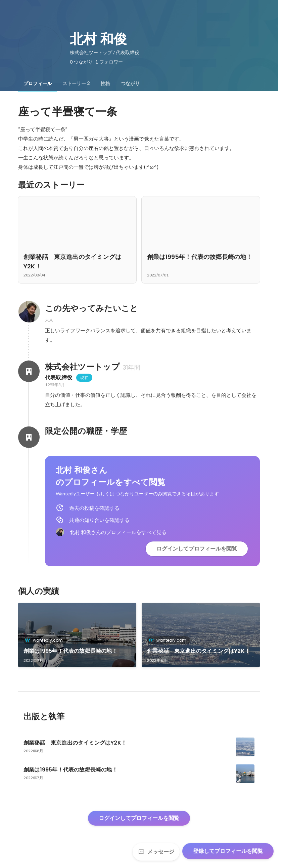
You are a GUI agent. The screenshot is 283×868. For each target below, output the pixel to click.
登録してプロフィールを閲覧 (228, 851)
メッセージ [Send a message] (156, 852)
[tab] (38, 83)
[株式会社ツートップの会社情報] (29, 371)
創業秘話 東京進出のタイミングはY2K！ (199, 651)
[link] (77, 635)
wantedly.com (46, 640)
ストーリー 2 (76, 83)
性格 (105, 83)
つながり (130, 83)
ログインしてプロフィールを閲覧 (197, 549)
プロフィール (38, 83)
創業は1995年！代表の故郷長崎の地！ (70, 651)
